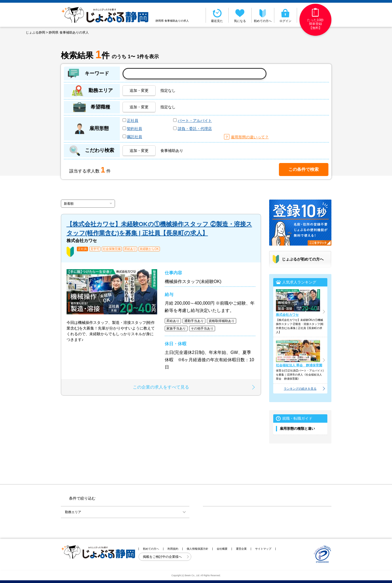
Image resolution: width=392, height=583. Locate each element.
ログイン (286, 15)
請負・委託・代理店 (195, 129)
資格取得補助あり (222, 321)
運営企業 (241, 549)
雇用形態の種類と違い (297, 429)
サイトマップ (263, 549)
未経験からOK (149, 249)
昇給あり (130, 249)
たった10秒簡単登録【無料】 (315, 19)
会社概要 (222, 549)
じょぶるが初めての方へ (303, 259)
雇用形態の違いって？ (250, 137)
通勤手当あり (194, 321)
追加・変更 (139, 90)
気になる (240, 15)
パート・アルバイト (195, 120)
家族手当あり (176, 328)
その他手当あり (202, 328)
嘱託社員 (134, 137)
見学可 (95, 249)
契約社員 (134, 129)
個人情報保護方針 (197, 549)
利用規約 (173, 549)
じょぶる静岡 (35, 32)
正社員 (133, 120)
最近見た (217, 15)
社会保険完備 (112, 249)
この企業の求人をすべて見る (161, 387)
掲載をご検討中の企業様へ (163, 557)
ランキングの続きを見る (300, 389)
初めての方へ (263, 15)
